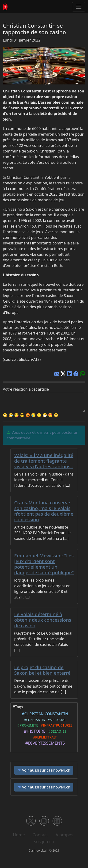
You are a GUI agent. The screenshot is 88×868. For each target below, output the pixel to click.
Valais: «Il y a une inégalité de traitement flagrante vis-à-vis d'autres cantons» (44, 461)
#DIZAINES (56, 731)
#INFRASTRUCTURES (56, 725)
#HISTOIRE (33, 731)
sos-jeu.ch (44, 841)
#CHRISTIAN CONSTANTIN (44, 714)
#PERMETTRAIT (44, 737)
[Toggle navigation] (79, 7)
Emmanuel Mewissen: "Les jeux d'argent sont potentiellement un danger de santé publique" (44, 564)
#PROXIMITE (27, 725)
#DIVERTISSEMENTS (44, 743)
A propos (64, 835)
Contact (40, 835)
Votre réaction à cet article (26, 389)
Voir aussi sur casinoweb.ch (44, 770)
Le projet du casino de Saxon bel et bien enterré (42, 670)
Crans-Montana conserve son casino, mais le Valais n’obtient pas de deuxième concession (44, 511)
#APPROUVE (56, 720)
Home (19, 835)
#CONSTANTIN (34, 720)
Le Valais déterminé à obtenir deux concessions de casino (43, 620)
